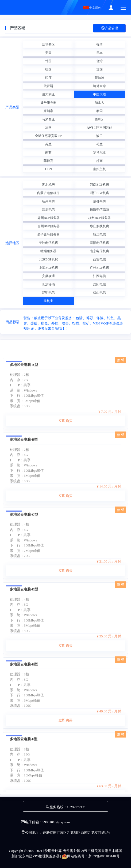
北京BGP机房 (49, 259)
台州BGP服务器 (49, 226)
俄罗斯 (48, 86)
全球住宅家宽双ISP (49, 136)
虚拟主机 (99, 169)
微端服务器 (48, 251)
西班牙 (99, 119)
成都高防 (99, 201)
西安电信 (99, 259)
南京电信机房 (99, 251)
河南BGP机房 (99, 185)
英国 (99, 69)
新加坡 (99, 78)
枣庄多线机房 (99, 226)
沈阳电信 (99, 284)
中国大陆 (99, 94)
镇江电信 (99, 234)
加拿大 (99, 103)
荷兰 (99, 144)
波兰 (99, 136)
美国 (48, 53)
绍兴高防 (48, 201)
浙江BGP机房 (99, 193)
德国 (48, 69)
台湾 (99, 61)
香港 (99, 44)
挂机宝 (48, 301)
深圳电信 (48, 210)
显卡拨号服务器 (48, 234)
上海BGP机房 (49, 268)
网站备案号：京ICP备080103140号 (91, 856)
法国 (48, 128)
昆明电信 (48, 293)
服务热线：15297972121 (66, 807)
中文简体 (92, 8)
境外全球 (99, 86)
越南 (99, 161)
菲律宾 (48, 161)
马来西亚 (48, 119)
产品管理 (109, 28)
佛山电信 (99, 293)
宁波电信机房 (48, 243)
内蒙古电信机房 (48, 193)
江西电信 (99, 276)
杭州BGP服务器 (99, 218)
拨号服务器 (48, 103)
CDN (49, 169)
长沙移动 (48, 284)
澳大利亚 (48, 94)
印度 (48, 78)
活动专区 (48, 44)
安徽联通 (48, 276)
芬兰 (48, 144)
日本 (99, 53)
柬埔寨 (48, 111)
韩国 (48, 61)
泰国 (99, 111)
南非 (48, 152)
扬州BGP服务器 (49, 218)
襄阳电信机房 (99, 243)
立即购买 (65, 473)
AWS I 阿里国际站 (99, 128)
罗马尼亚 (99, 152)
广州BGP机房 (99, 268)
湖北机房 (48, 185)
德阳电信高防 (99, 210)
